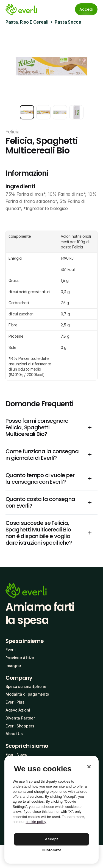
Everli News (16, 754)
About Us (14, 734)
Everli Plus (15, 702)
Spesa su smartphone (26, 686)
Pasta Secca (68, 22)
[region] (51, 810)
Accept (52, 839)
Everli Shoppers (20, 726)
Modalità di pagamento (27, 694)
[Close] (89, 767)
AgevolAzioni (18, 710)
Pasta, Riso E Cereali (27, 22)
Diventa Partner (20, 718)
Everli (10, 650)
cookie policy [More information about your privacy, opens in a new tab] (36, 822)
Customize (51, 850)
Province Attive (20, 658)
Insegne (13, 666)
